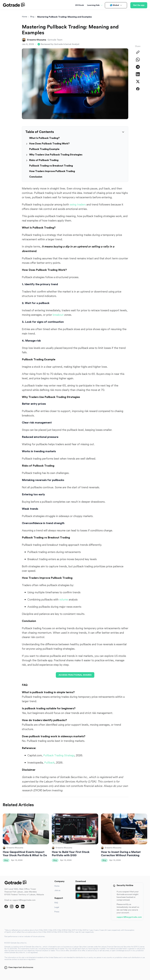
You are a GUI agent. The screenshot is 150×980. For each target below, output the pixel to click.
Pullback (49, 762)
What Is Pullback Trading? (44, 138)
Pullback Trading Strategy (59, 755)
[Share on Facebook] (138, 89)
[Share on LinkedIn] (138, 74)
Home (25, 17)
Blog (32, 17)
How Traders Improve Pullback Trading (52, 171)
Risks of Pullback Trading (44, 160)
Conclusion (36, 177)
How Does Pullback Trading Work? (49, 144)
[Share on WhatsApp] (138, 60)
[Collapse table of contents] (123, 132)
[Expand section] (27, 144)
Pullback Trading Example (44, 149)
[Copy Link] (138, 52)
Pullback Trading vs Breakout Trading (51, 166)
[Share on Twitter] (138, 82)
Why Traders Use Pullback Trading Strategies (56, 155)
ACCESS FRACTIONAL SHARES (75, 675)
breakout (58, 315)
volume (64, 599)
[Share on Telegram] (138, 67)
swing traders (78, 204)
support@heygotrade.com (129, 917)
